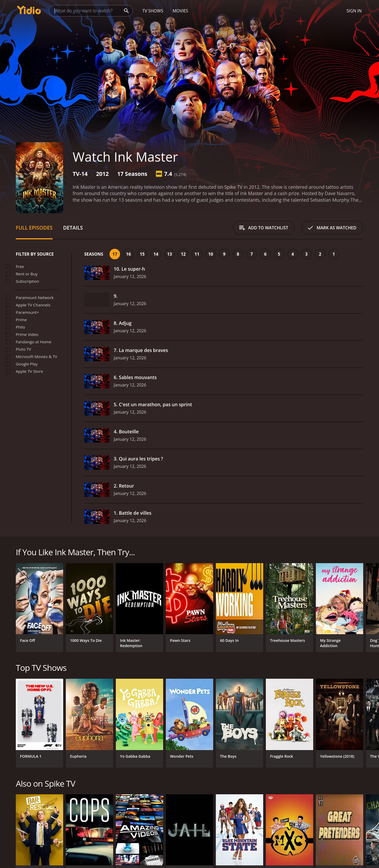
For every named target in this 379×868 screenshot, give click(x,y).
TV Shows (153, 11)
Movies (180, 11)
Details (73, 228)
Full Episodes (34, 228)
